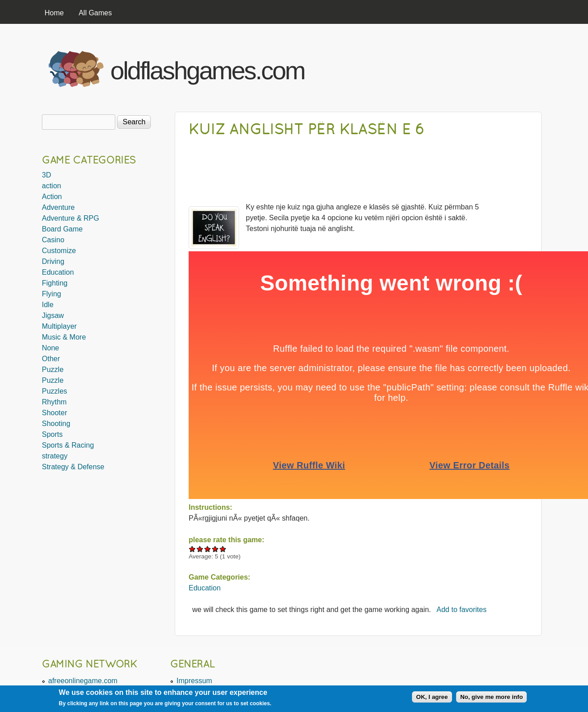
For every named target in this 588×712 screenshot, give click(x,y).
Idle (48, 305)
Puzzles (54, 391)
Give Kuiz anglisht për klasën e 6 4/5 (215, 549)
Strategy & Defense (73, 467)
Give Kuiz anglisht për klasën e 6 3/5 (208, 549)
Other (51, 359)
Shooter (54, 413)
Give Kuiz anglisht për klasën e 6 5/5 (223, 549)
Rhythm (54, 402)
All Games (95, 13)
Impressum (194, 681)
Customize (59, 251)
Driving (53, 261)
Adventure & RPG (70, 218)
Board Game (62, 229)
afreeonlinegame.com (83, 681)
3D (46, 175)
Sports (52, 434)
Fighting (55, 283)
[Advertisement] (434, 67)
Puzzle (53, 370)
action (52, 186)
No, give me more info (491, 697)
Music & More (64, 337)
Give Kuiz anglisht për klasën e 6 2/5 (200, 549)
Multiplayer (59, 326)
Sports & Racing (68, 445)
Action (52, 197)
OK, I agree (432, 697)
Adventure (58, 207)
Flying (52, 294)
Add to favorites (462, 610)
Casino (53, 240)
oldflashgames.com (207, 70)
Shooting (56, 424)
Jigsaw (53, 315)
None (50, 348)
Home (54, 13)
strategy (55, 456)
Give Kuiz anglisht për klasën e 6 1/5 (192, 549)
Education (205, 588)
